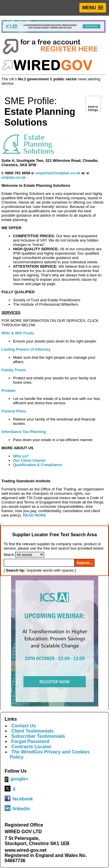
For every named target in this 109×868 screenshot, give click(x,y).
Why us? (21, 456)
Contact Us (24, 726)
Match (9, 555)
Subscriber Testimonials (38, 736)
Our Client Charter (30, 460)
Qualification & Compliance (38, 465)
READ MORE (34, 515)
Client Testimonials (33, 731)
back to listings (93, 108)
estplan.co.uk (14, 177)
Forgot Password (30, 741)
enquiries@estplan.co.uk (58, 173)
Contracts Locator (31, 747)
